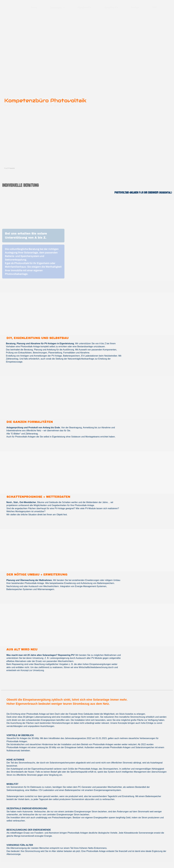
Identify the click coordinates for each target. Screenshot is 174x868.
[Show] (64, 7)
